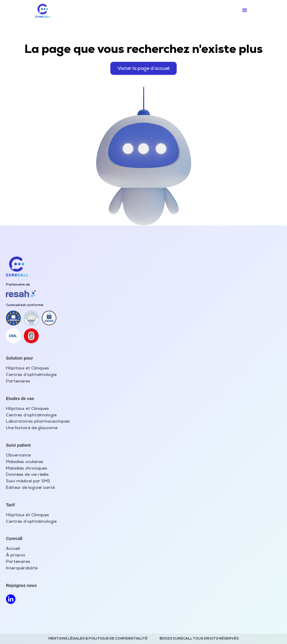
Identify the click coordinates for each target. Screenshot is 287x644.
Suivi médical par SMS (28, 481)
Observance (18, 455)
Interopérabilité (22, 568)
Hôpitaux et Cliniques (28, 368)
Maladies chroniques (27, 468)
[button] (245, 10)
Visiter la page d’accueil (143, 68)
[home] (43, 10)
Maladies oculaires (25, 462)
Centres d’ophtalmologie (31, 375)
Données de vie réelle (27, 474)
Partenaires (18, 381)
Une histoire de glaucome (32, 428)
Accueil (13, 548)
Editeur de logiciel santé (30, 488)
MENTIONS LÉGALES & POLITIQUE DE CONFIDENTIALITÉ (98, 639)
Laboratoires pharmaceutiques (38, 421)
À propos (16, 555)
